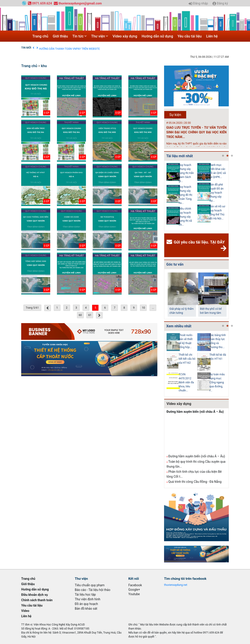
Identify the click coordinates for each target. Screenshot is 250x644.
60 (80, 315)
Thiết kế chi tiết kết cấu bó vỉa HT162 (187, 359)
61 (90, 315)
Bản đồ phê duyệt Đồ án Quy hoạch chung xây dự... (216, 193)
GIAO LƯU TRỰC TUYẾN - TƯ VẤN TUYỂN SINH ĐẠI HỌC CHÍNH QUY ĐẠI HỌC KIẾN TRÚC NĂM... (196, 132)
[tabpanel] (182, 196)
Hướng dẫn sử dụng (157, 36)
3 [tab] (232, 156)
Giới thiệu (60, 36)
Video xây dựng (125, 36)
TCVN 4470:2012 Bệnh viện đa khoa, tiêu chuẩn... (186, 382)
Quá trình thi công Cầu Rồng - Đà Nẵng (195, 482)
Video (25, 611)
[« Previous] (48, 308)
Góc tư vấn (175, 264)
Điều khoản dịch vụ (50, 48)
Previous (163, 196)
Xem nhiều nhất (179, 326)
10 (144, 308)
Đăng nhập (198, 4)
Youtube (134, 594)
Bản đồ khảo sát (86, 609)
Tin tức (79, 36)
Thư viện (100, 36)
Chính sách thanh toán (37, 600)
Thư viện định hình (87, 599)
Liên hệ (212, 36)
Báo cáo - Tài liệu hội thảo (93, 590)
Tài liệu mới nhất (180, 156)
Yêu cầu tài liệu (190, 36)
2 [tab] (227, 156)
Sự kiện (175, 115)
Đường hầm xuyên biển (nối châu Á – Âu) (195, 412)
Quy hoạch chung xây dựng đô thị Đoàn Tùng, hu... (185, 195)
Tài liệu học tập (85, 594)
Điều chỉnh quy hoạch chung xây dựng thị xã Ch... (185, 217)
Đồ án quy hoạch (86, 604)
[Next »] (99, 315)
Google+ (134, 590)
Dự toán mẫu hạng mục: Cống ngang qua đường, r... (217, 382)
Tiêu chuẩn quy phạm (90, 585)
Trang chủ (40, 36)
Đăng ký (220, 4)
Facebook (135, 585)
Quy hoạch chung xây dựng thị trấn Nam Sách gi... (186, 173)
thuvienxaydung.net (176, 585)
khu (44, 66)
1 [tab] (223, 156)
